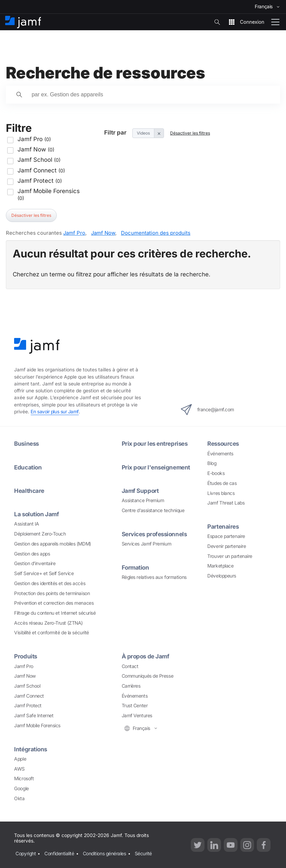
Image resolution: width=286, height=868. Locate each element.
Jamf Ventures (137, 716)
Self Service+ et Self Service (44, 573)
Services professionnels (154, 534)
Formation (135, 568)
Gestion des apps (32, 554)
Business (26, 444)
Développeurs (222, 576)
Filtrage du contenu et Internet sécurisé (55, 613)
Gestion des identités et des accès (50, 583)
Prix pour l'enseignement (156, 467)
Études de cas (222, 483)
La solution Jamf (36, 514)
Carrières (131, 686)
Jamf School (27, 686)
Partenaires (223, 527)
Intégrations (31, 749)
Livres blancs (221, 493)
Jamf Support (140, 491)
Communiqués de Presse (148, 676)
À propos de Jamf (146, 656)
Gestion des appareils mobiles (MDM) (52, 544)
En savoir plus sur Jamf (55, 412)
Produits (25, 656)
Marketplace (220, 566)
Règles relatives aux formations (154, 577)
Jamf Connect (29, 696)
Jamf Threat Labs (226, 503)
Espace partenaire (226, 536)
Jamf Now (103, 233)
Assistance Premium (143, 500)
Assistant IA (27, 524)
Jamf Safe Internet (34, 716)
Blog (212, 463)
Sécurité (143, 854)
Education (28, 467)
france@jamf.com (207, 410)
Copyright (26, 854)
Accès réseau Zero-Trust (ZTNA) (48, 623)
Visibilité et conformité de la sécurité (52, 633)
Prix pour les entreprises (155, 444)
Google (21, 788)
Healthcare (29, 491)
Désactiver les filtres (31, 215)
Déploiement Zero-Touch (40, 534)
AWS (19, 769)
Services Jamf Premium (147, 544)
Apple (20, 759)
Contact (130, 666)
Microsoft (24, 779)
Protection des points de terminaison (52, 593)
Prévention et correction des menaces (54, 603)
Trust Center (135, 706)
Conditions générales (104, 854)
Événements (220, 454)
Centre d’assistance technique (153, 510)
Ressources (223, 444)
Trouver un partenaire (230, 556)
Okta (19, 798)
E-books (216, 473)
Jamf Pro (74, 233)
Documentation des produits (156, 233)
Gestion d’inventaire (35, 563)
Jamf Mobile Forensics (37, 726)
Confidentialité (59, 854)
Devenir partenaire (227, 546)
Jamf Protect (28, 706)
